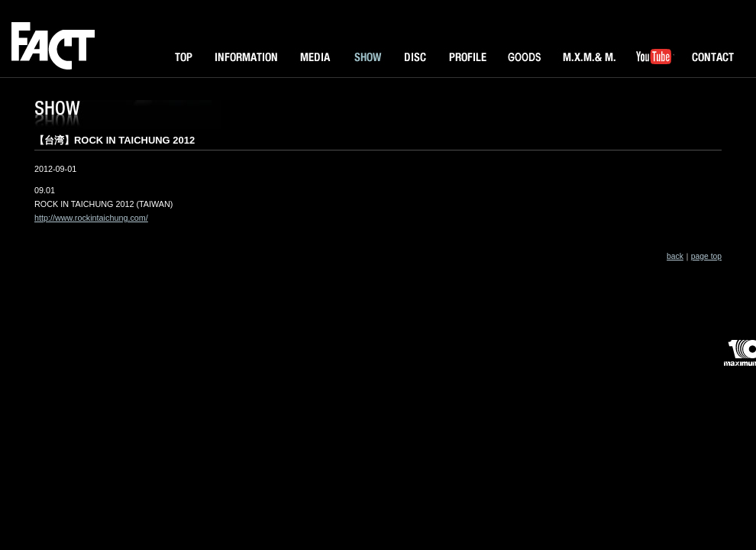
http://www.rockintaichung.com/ (91, 218)
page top (706, 256)
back (675, 256)
